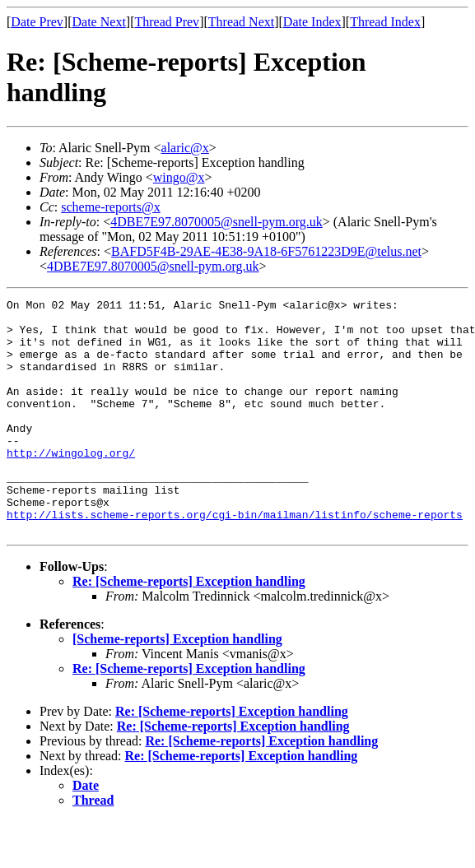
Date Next (99, 22)
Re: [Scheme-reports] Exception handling (189, 628)
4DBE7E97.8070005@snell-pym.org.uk (217, 222)
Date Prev (37, 22)
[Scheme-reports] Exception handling (177, 686)
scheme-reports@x (110, 207)
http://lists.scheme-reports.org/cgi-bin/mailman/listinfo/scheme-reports (235, 559)
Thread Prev (167, 22)
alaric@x (185, 148)
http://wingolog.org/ (71, 485)
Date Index (312, 22)
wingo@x (179, 177)
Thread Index (385, 22)
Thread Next (241, 22)
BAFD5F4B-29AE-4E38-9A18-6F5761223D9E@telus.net (266, 251)
